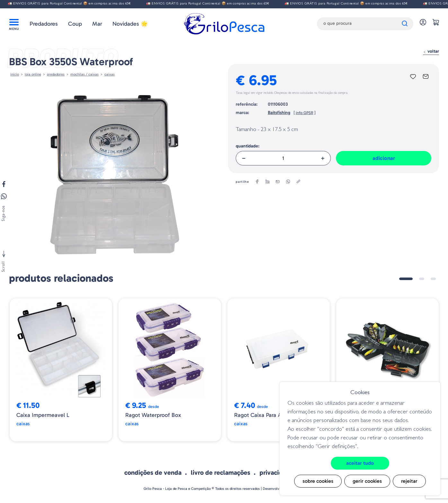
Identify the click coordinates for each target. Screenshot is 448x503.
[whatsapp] (288, 182)
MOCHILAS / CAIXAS (84, 74)
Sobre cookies (318, 481)
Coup (75, 24)
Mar (97, 24)
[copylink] (298, 182)
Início (15, 74)
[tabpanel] (61, 370)
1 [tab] (406, 279)
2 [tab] (422, 279)
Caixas (110, 74)
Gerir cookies (367, 481)
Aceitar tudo (360, 463)
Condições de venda (153, 472)
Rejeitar (409, 481)
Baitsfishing (279, 113)
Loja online (33, 74)
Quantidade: (248, 146)
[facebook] (257, 182)
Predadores (44, 24)
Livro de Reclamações (220, 472)
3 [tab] (433, 279)
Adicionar (384, 158)
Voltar (431, 51)
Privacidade (276, 472)
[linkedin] (268, 182)
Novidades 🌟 (130, 24)
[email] (278, 182)
